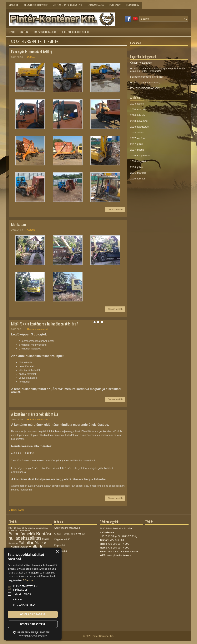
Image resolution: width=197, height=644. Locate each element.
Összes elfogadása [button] (33, 614)
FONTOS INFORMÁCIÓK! (145, 88)
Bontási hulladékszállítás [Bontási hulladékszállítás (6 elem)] (30, 536)
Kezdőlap (14, 5)
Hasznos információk (45, 32)
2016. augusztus (139, 161)
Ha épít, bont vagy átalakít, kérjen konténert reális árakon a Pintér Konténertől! (158, 70)
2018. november (139, 121)
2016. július (137, 167)
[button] (33, 632)
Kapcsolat (115, 5)
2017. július (137, 144)
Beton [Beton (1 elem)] (27, 530)
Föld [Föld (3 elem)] (43, 543)
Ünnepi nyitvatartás (141, 63)
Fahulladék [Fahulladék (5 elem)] (29, 543)
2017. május (137, 150)
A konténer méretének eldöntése (35, 414)
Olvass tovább (115, 210)
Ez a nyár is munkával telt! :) (31, 52)
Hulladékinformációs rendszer (147, 77)
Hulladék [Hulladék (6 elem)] (37, 547)
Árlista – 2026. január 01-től (69, 534)
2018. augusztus (139, 127)
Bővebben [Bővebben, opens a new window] (29, 580)
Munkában (18, 224)
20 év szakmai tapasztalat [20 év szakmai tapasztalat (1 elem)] (34, 528)
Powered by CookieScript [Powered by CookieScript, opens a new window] (33, 636)
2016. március (138, 173)
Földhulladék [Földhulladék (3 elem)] (18, 547)
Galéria (24, 32)
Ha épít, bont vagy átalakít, (145, 83)
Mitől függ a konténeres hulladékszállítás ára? (45, 324)
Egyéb (12, 32)
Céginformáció (96, 5)
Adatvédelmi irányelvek (36, 5)
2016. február (138, 179)
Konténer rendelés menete (75, 32)
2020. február (138, 115)
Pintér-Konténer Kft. (103, 636)
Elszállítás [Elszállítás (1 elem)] (13, 543)
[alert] (33, 594)
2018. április (137, 132)
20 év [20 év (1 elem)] (11, 528)
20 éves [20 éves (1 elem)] (18, 528)
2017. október (138, 138)
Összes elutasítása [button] (33, 624)
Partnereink (133, 5)
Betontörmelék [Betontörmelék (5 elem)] (22, 534)
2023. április (137, 104)
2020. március (138, 109)
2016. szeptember (140, 156)
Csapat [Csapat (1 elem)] (45, 539)
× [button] (57, 552)
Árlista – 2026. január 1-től (68, 5)
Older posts (16, 510)
